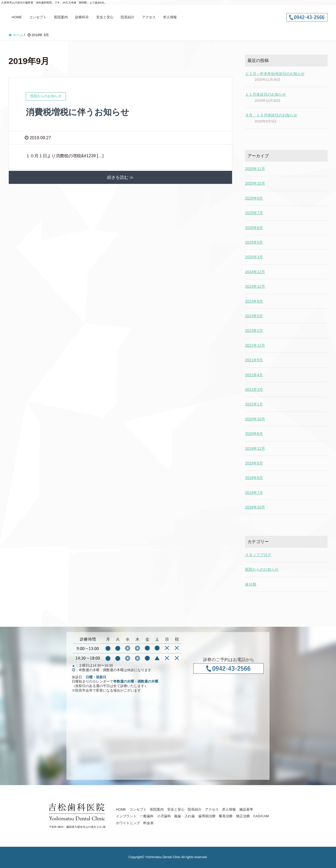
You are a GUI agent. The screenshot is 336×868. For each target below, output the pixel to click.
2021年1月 (254, 404)
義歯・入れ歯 (184, 816)
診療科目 (82, 17)
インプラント (126, 816)
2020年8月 (254, 434)
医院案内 (61, 17)
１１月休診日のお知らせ (266, 94)
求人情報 (170, 17)
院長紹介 (128, 17)
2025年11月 (255, 169)
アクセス (149, 17)
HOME (17, 17)
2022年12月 (255, 345)
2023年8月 (254, 301)
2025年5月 (254, 242)
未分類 (251, 584)
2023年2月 (254, 331)
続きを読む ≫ (120, 177)
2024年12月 (255, 272)
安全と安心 (105, 17)
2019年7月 (254, 493)
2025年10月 (255, 183)
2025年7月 (254, 213)
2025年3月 (254, 257)
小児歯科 (164, 816)
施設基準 (246, 809)
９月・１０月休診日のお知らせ (271, 115)
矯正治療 (243, 816)
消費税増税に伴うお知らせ (77, 112)
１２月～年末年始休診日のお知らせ (275, 74)
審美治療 (226, 816)
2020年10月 (255, 419)
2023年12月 (255, 286)
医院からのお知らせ (262, 569)
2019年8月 (254, 478)
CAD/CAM (261, 816)
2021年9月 (254, 360)
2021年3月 (254, 389)
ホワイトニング (128, 823)
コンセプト (38, 17)
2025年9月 (254, 198)
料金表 (148, 823)
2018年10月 (255, 507)
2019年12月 (255, 448)
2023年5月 (254, 316)
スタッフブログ (258, 555)
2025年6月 (254, 228)
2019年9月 (254, 463)
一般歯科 (147, 816)
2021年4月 (254, 375)
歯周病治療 (207, 816)
